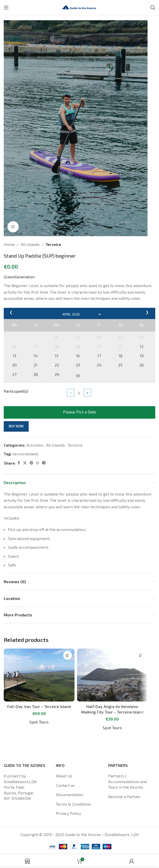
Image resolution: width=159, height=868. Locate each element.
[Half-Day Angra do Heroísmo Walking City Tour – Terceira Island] (112, 675)
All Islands (30, 244)
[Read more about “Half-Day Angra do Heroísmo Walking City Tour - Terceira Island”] (141, 655)
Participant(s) (16, 391)
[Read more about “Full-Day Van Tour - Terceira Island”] (68, 655)
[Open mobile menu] (6, 7)
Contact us (65, 785)
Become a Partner (124, 796)
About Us (64, 776)
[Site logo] (79, 7)
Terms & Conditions (73, 804)
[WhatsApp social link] (38, 463)
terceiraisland (25, 454)
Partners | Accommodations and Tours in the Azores (127, 781)
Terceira (53, 244)
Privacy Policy (68, 813)
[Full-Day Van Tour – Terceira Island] (39, 675)
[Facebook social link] (19, 463)
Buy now (16, 426)
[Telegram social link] (44, 463)
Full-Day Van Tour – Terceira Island (39, 706)
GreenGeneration (19, 277)
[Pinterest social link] (31, 463)
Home (9, 244)
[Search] (153, 7)
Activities (35, 445)
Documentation (70, 794)
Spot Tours (39, 722)
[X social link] (25, 463)
